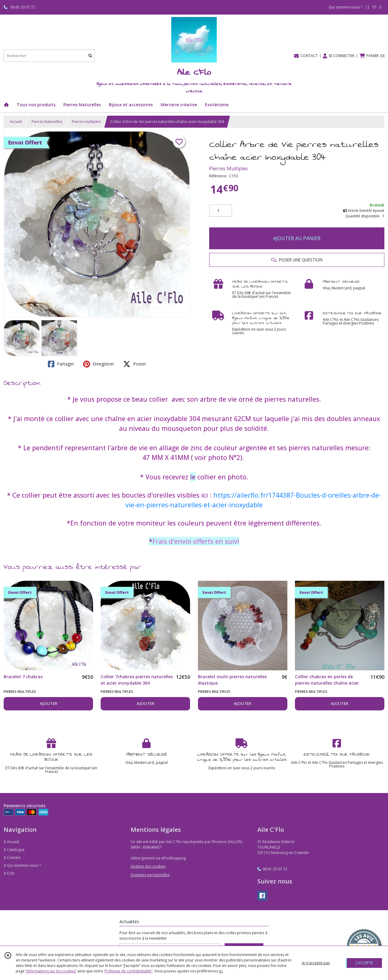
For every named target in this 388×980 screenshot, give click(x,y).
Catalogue (14, 850)
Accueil (16, 122)
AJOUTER (48, 703)
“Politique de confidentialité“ (128, 971)
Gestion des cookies (148, 866)
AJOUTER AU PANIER (297, 238)
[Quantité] (221, 211)
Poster (135, 364)
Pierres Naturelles (47, 122)
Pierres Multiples (229, 168)
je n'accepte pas (316, 963)
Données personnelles (150, 875)
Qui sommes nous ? (22, 865)
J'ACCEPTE (364, 963)
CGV (9, 873)
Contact (12, 857)
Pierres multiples (86, 122)
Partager (61, 364)
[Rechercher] (90, 56)
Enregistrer (99, 364)
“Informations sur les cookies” (51, 971)
